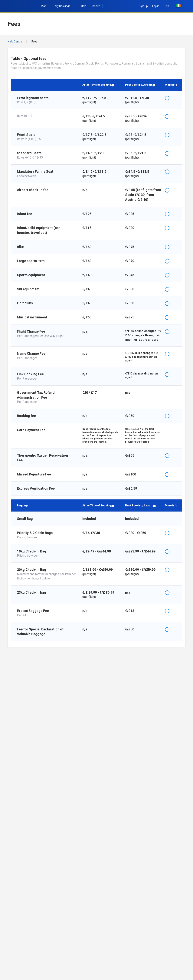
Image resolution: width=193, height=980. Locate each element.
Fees (34, 42)
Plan (46, 6)
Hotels (83, 6)
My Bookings (65, 6)
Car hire (95, 6)
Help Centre (15, 42)
